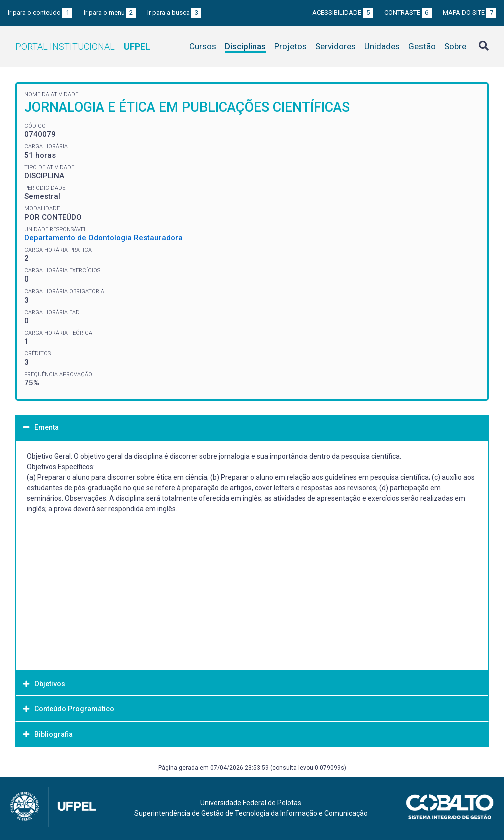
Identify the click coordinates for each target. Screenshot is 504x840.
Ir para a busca (174, 12)
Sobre (455, 46)
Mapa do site (470, 12)
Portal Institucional (83, 46)
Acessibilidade (343, 12)
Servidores (336, 46)
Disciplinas (245, 46)
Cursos (203, 46)
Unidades (382, 46)
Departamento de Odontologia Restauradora (103, 238)
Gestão (422, 46)
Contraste (408, 12)
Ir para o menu (110, 12)
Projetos (291, 46)
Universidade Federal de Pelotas (251, 803)
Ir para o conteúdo (40, 12)
